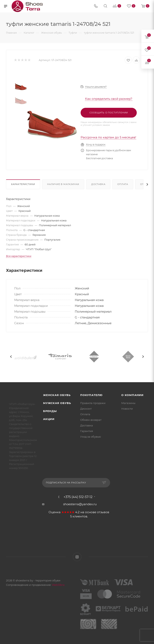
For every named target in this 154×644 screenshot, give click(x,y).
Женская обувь (57, 395)
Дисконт (86, 409)
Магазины (128, 403)
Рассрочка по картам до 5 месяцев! (108, 137)
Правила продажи (93, 403)
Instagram (77, 557)
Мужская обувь (57, 403)
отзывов (103, 512)
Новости (127, 409)
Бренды (50, 411)
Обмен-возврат (91, 420)
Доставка (98, 184)
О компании (132, 395)
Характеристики (23, 184)
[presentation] (11, 357)
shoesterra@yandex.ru (80, 504)
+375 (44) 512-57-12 (78, 497)
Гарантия (87, 431)
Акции (49, 419)
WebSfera (58, 585)
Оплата (123, 184)
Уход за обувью (91, 437)
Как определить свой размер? (109, 99)
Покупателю (91, 395)
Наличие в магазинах (63, 184)
